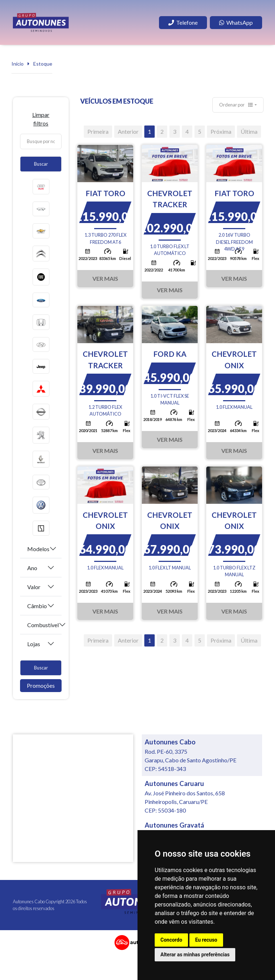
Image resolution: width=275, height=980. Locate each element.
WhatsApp (236, 22)
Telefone (183, 22)
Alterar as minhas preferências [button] (195, 955)
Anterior (128, 131)
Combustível (43, 625)
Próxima (221, 131)
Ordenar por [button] (236, 105)
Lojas (34, 644)
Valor (34, 587)
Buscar (41, 164)
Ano (32, 568)
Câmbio (37, 606)
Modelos (38, 549)
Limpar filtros (41, 119)
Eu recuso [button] (206, 940)
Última (249, 131)
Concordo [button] (171, 940)
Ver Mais (105, 278)
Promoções (41, 685)
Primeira (98, 131)
